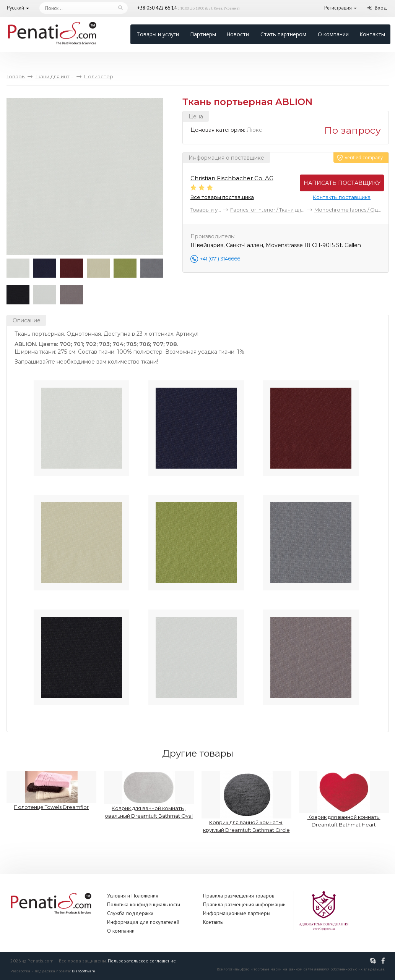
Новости (238, 34)
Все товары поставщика (222, 197)
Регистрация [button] (338, 8)
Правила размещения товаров (239, 896)
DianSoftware (83, 971)
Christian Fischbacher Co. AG (232, 178)
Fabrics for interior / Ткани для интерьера (268, 210)
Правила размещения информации (244, 904)
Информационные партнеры (237, 913)
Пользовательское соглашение (142, 961)
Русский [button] (15, 8)
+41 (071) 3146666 (220, 259)
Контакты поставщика (342, 197)
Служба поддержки (130, 913)
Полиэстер (98, 76)
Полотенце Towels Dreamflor (51, 790)
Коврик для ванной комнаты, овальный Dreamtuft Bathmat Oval (149, 795)
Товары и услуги (158, 34)
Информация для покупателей (143, 922)
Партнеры (203, 34)
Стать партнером (283, 34)
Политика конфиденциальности (144, 904)
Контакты (372, 34)
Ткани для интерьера (55, 76)
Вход (381, 8)
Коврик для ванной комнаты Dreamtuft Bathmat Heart (344, 799)
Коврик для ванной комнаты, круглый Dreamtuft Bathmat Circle (246, 802)
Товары (16, 76)
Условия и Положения (133, 896)
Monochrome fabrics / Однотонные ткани (348, 210)
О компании (333, 34)
